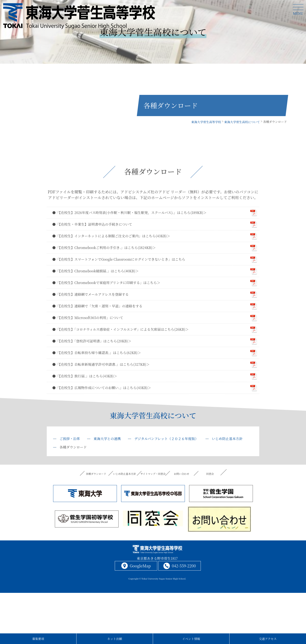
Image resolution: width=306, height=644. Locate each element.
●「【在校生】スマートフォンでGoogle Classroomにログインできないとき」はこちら (119, 259)
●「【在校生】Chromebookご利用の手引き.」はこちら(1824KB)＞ (104, 248)
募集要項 (38, 639)
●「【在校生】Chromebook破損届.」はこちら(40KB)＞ (96, 271)
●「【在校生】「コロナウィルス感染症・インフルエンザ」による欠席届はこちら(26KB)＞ (120, 329)
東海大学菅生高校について (153, 415)
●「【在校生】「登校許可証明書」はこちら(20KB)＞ (92, 341)
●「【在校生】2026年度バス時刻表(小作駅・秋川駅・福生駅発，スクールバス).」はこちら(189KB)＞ (129, 213)
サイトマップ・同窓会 (153, 474)
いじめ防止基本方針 (227, 439)
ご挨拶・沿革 (70, 439)
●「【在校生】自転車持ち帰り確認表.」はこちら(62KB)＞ (97, 353)
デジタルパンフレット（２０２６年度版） (166, 439)
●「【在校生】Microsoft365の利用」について (88, 318)
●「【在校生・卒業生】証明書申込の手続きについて (92, 224)
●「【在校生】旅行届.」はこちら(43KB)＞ (85, 376)
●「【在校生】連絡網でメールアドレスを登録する (90, 294)
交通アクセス (268, 639)
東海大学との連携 (107, 439)
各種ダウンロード (96, 474)
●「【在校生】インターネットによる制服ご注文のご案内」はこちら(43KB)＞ (111, 236)
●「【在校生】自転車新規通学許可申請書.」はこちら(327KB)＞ (101, 364)
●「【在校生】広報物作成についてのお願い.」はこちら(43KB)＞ (102, 388)
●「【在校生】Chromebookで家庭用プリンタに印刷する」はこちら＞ (106, 283)
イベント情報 (191, 639)
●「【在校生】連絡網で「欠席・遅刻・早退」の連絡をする (97, 306)
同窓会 (210, 474)
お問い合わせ (182, 474)
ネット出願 (115, 639)
